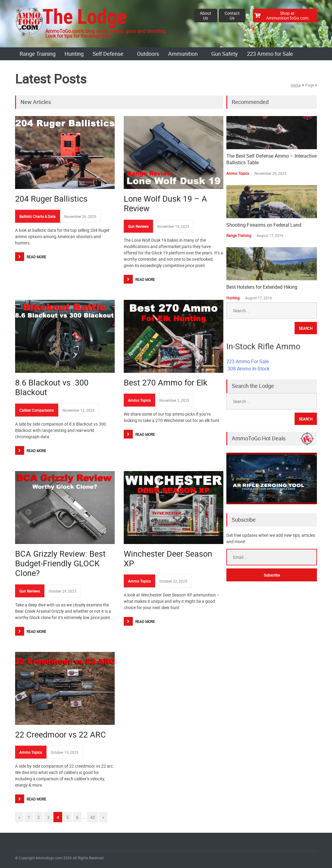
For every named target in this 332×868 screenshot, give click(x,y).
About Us (206, 15)
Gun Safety (225, 54)
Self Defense (108, 54)
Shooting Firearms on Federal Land (264, 225)
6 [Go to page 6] (77, 817)
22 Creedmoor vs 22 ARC (61, 734)
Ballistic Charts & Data (37, 216)
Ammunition (183, 54)
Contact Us (232, 15)
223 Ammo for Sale (270, 54)
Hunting (74, 54)
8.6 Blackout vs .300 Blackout (52, 387)
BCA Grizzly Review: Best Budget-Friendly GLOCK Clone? (60, 563)
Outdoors (148, 54)
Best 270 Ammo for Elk (166, 382)
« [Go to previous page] (19, 817)
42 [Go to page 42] (93, 817)
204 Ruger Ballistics (51, 198)
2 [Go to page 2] (39, 817)
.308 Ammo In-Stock (248, 369)
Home (296, 85)
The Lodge (84, 17)
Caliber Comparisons (37, 410)
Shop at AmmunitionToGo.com (287, 15)
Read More (36, 257)
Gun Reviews (138, 226)
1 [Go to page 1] (29, 817)
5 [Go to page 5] (68, 817)
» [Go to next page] (103, 817)
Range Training (38, 54)
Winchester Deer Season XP (168, 558)
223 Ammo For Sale (247, 361)
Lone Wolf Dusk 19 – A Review (165, 203)
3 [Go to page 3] (48, 817)
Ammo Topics (139, 400)
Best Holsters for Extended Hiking (262, 287)
